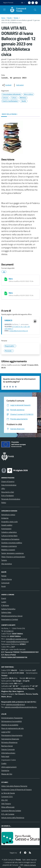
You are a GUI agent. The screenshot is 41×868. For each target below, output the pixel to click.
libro (11, 279)
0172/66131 (9, 631)
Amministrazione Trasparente (12, 718)
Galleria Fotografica (8, 609)
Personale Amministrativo (11, 499)
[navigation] (4, 10)
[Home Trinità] (19, 10)
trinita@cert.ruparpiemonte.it (17, 639)
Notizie (16, 18)
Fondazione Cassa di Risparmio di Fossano (16, 790)
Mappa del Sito (7, 774)
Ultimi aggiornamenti (9, 767)
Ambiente (5, 518)
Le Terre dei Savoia (8, 793)
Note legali (5, 756)
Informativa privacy (8, 753)
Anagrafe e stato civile (9, 522)
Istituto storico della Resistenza (13, 818)
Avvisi (3, 586)
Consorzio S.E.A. (7, 797)
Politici (4, 503)
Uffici (3, 488)
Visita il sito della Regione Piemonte (14, 786)
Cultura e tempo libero (9, 536)
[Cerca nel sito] (35, 10)
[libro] (6, 279)
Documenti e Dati (8, 492)
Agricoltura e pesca (8, 515)
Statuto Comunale (8, 749)
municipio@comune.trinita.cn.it (17, 642)
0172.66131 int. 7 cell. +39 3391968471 (17, 328)
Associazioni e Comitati (10, 619)
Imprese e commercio (9, 546)
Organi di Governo (8, 481)
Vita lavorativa (7, 564)
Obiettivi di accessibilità (10, 725)
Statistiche (5, 770)
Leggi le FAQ (6, 732)
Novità (9, 18)
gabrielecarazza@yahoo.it (15, 704)
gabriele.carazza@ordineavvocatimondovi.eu (21, 707)
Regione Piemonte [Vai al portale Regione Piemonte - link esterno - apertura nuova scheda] (8, 3)
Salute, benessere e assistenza (12, 553)
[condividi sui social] (7, 85)
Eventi (4, 598)
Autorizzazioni (6, 529)
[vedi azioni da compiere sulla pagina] (18, 85)
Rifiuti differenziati (8, 807)
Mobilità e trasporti (8, 550)
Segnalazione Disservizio (10, 739)
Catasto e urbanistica (9, 532)
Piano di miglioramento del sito (12, 728)
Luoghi (4, 602)
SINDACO (8, 320)
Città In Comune (30, 865)
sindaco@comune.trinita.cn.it (19, 331)
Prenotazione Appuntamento (12, 735)
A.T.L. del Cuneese (8, 814)
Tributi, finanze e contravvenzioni (13, 557)
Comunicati (5, 583)
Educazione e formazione (10, 539)
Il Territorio (5, 605)
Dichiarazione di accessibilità (11, 721)
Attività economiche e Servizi (12, 616)
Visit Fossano (6, 804)
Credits (4, 763)
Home (3, 18)
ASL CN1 (5, 800)
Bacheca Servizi (7, 746)
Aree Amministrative (9, 485)
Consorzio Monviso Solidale (11, 811)
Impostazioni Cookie (9, 760)
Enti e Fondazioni (8, 495)
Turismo (4, 560)
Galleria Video (6, 612)
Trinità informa (7, 579)
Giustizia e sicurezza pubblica (12, 543)
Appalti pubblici (7, 525)
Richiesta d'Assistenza (9, 742)
